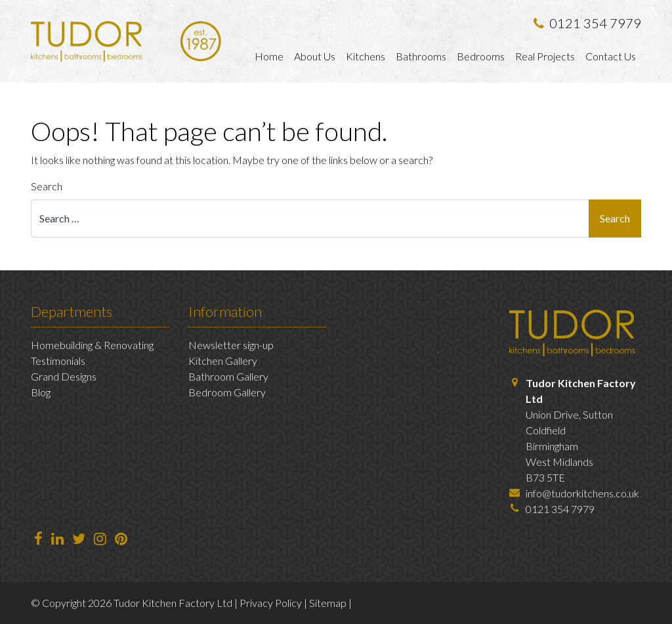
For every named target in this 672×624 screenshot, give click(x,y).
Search (47, 186)
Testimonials (58, 361)
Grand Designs (64, 376)
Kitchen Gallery (223, 361)
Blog (41, 392)
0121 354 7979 (587, 23)
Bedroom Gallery (227, 392)
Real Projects (545, 56)
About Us (315, 56)
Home (269, 56)
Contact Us (611, 56)
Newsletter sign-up (231, 345)
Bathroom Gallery (228, 376)
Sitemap (328, 603)
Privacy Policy (271, 603)
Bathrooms (421, 56)
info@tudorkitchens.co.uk (582, 493)
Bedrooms (481, 56)
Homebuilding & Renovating (92, 345)
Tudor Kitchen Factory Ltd (173, 603)
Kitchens (366, 56)
